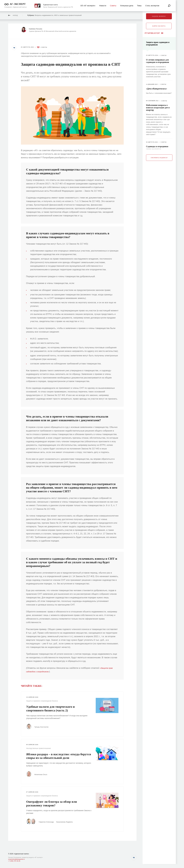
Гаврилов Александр (48, 822)
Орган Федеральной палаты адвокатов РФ (58, 7)
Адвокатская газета (51, 5)
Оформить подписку (159, 158)
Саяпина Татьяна (37, 29)
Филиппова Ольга (42, 774)
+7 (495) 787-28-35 (14, 861)
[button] (15, 48)
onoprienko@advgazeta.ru (16, 859)
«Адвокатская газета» (21, 854)
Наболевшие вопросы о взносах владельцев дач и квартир (158, 108)
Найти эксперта (159, 26)
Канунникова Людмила (68, 822)
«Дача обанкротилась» (157, 89)
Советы (44, 47)
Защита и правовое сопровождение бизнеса (42, 701)
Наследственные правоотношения (38, 748)
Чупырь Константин (43, 727)
